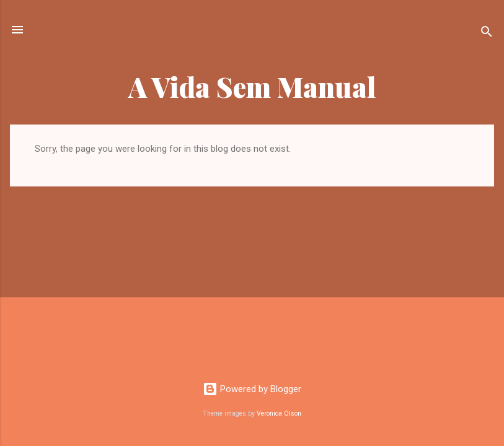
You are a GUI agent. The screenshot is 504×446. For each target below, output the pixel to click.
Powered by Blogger (252, 389)
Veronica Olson (279, 413)
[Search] (487, 34)
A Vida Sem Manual (252, 86)
